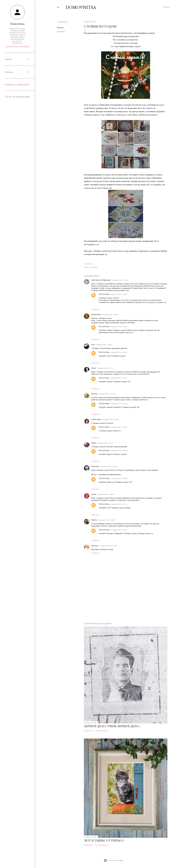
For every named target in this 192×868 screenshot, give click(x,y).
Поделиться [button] (62, 22)
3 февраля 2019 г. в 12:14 (108, 546)
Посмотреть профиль (17, 47)
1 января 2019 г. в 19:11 (105, 368)
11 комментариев (101, 845)
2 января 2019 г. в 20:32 (119, 478)
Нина (94, 368)
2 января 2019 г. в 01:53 (110, 420)
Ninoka (94, 394)
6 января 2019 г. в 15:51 (106, 520)
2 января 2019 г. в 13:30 (119, 294)
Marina (94, 520)
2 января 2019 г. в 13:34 (119, 404)
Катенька (95, 466)
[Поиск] (166, 7)
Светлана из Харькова (101, 280)
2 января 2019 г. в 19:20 (109, 466)
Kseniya (95, 546)
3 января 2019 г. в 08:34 (106, 494)
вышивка (61, 32)
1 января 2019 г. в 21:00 (107, 394)
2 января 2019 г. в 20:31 (119, 451)
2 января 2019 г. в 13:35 (119, 427)
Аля (93, 345)
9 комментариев (101, 731)
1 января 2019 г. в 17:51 (110, 315)
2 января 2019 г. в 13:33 (119, 352)
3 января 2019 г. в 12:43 (119, 504)
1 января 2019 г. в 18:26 (104, 345)
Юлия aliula (96, 419)
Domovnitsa (81, 7)
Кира (93, 443)
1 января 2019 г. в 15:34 (120, 280)
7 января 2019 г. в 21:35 (119, 530)
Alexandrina (96, 315)
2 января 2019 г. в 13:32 (119, 327)
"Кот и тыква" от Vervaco (104, 840)
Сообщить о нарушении (17, 85)
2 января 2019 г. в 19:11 (105, 443)
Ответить (95, 309)
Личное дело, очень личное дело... (112, 726)
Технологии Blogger (113, 860)
